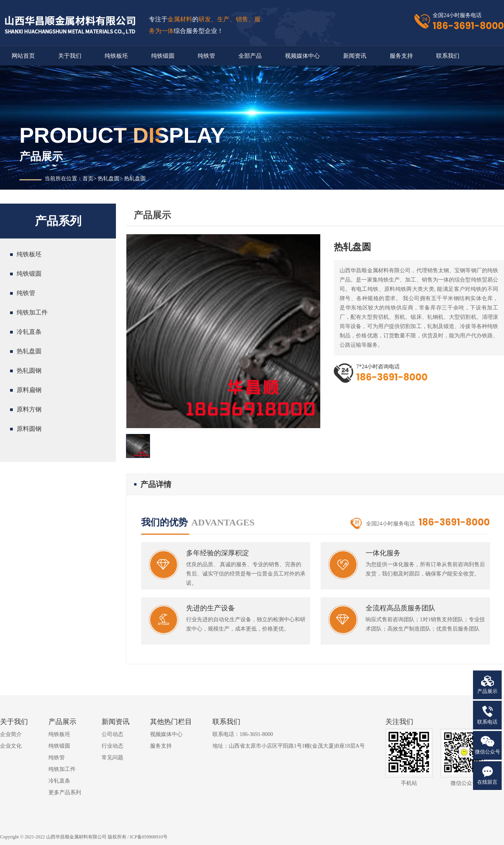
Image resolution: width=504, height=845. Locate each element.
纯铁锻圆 (163, 56)
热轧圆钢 (29, 371)
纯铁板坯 (116, 56)
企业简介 (11, 734)
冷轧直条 (29, 332)
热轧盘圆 (109, 179)
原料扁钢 (29, 390)
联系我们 (448, 56)
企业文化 (11, 746)
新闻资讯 (355, 56)
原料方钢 (29, 409)
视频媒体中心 (302, 56)
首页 (88, 179)
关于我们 (70, 56)
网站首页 (23, 56)
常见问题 (112, 758)
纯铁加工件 (32, 312)
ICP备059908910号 (149, 837)
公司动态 (112, 734)
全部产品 (250, 56)
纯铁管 (206, 56)
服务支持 (401, 56)
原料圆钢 (29, 429)
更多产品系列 (65, 792)
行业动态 (112, 746)
